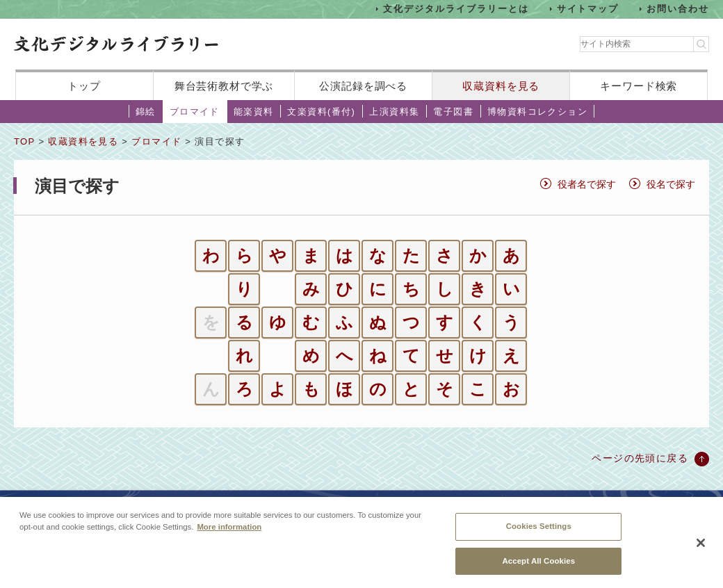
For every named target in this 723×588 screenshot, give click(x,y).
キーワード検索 (639, 86)
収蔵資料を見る (501, 86)
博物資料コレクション (537, 112)
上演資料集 (394, 112)
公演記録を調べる (363, 86)
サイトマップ (588, 9)
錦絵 (146, 112)
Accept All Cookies (538, 569)
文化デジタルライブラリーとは (456, 9)
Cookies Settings (539, 534)
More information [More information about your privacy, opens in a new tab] (229, 535)
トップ (84, 86)
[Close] (701, 551)
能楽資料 (254, 112)
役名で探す (671, 184)
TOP (24, 141)
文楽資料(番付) (321, 112)
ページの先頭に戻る (640, 458)
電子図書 (453, 112)
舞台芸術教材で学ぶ (224, 86)
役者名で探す (587, 184)
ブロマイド (195, 112)
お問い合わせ (678, 9)
